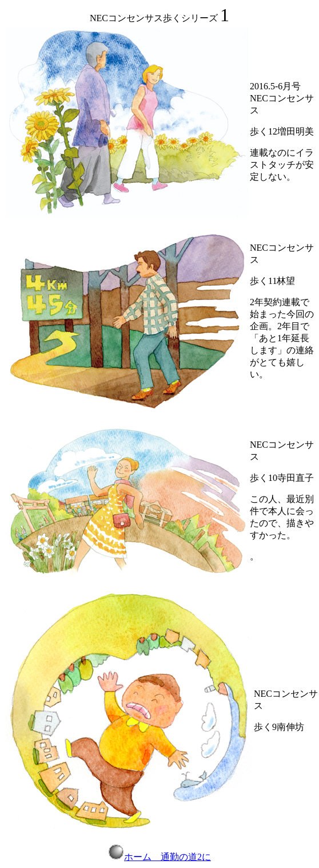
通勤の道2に (186, 857)
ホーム (130, 857)
